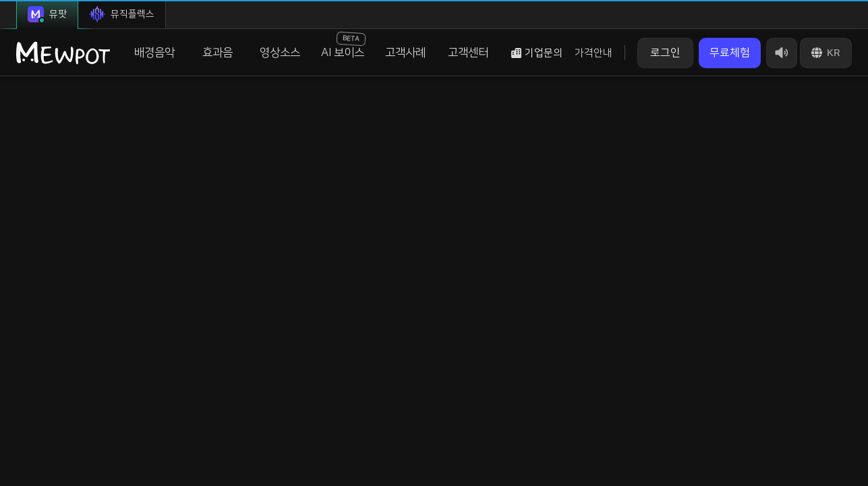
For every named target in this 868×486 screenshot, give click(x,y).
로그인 (665, 53)
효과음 (218, 53)
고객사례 (405, 53)
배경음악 (154, 53)
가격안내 (594, 53)
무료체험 (730, 53)
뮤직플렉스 (122, 14)
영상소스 (280, 53)
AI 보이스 (344, 45)
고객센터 (468, 53)
